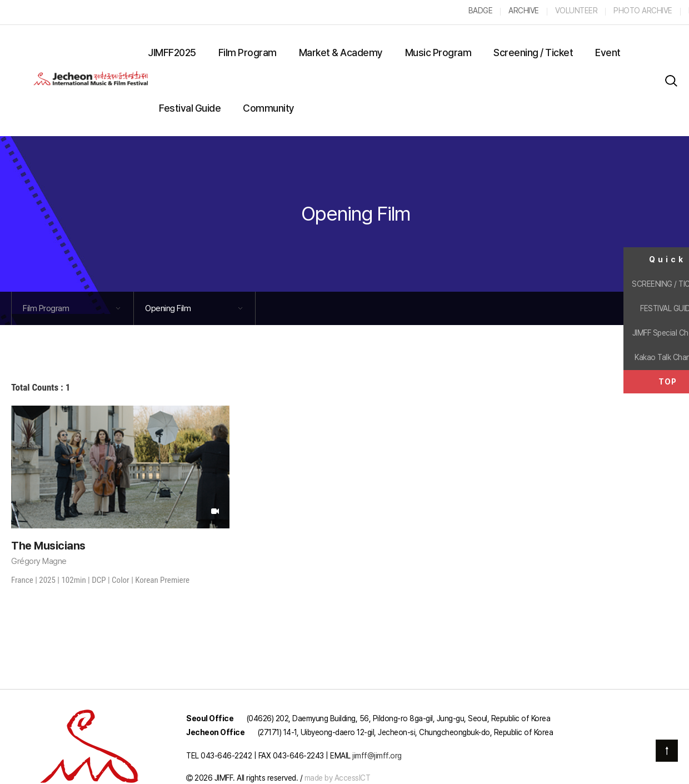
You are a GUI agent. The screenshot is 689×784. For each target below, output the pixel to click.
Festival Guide (190, 108)
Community (269, 108)
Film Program (248, 53)
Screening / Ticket (533, 53)
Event (608, 53)
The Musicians (48, 546)
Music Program (438, 53)
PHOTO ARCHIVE (643, 11)
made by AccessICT (338, 778)
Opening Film (356, 214)
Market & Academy (341, 53)
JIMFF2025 (172, 53)
